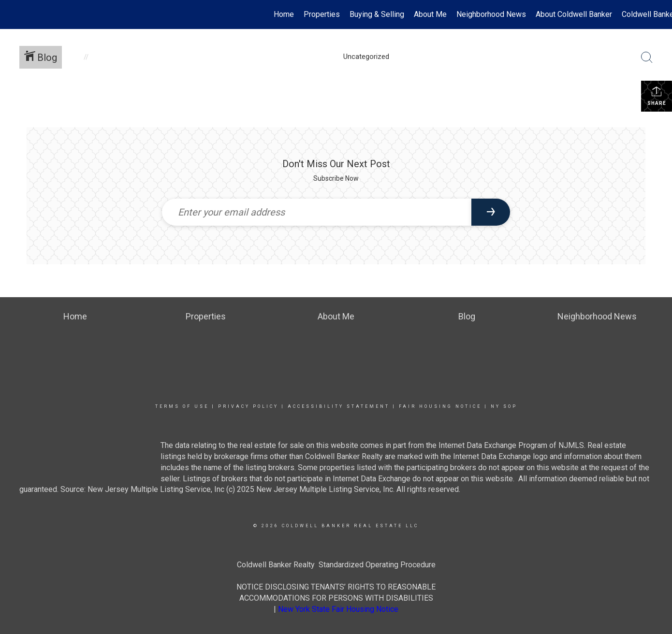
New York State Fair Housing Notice (338, 609)
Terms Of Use (182, 406)
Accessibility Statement (339, 406)
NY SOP (504, 406)
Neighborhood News (491, 14)
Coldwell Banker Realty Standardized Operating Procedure (336, 565)
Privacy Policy (248, 406)
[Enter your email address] (317, 212)
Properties (322, 14)
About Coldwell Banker (574, 14)
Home (284, 14)
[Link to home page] (12, 14)
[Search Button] (647, 58)
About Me (430, 14)
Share (657, 96)
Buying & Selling (377, 14)
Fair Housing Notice (440, 406)
